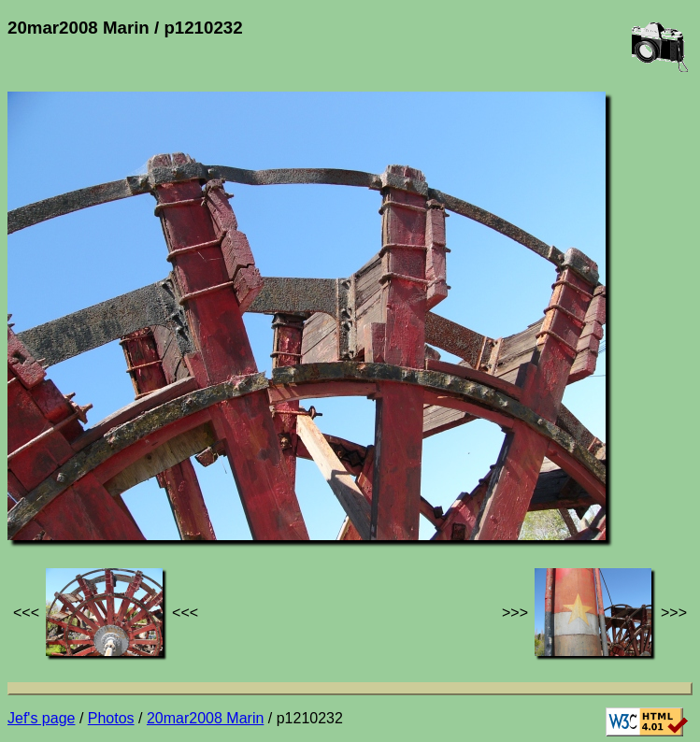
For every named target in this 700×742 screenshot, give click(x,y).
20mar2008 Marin (205, 718)
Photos (111, 718)
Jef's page (41, 718)
